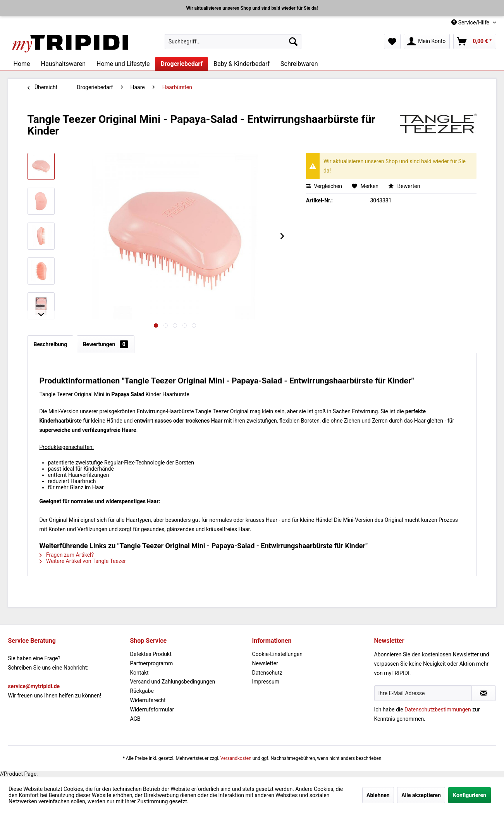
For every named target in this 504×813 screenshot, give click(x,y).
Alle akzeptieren (421, 795)
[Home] (22, 64)
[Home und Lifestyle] (123, 64)
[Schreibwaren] (299, 64)
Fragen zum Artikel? (67, 555)
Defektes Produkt (151, 654)
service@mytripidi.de (34, 686)
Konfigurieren (470, 795)
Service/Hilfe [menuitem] (471, 22)
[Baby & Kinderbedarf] (242, 64)
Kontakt (139, 673)
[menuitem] (233, 41)
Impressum (266, 682)
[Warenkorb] (475, 41)
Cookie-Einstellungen (277, 654)
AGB (135, 719)
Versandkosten (236, 758)
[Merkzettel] (392, 41)
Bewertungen (106, 344)
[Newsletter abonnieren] (484, 693)
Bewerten (404, 186)
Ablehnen (378, 795)
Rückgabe (142, 691)
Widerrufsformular (152, 709)
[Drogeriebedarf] (181, 64)
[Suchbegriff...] (233, 41)
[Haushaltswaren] (63, 64)
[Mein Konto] (427, 41)
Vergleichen (324, 186)
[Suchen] (293, 41)
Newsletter (265, 663)
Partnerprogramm (152, 663)
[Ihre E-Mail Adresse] (423, 693)
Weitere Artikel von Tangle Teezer (83, 561)
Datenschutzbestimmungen (438, 709)
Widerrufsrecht (148, 700)
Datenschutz (267, 673)
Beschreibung (51, 344)
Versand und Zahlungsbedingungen (173, 682)
